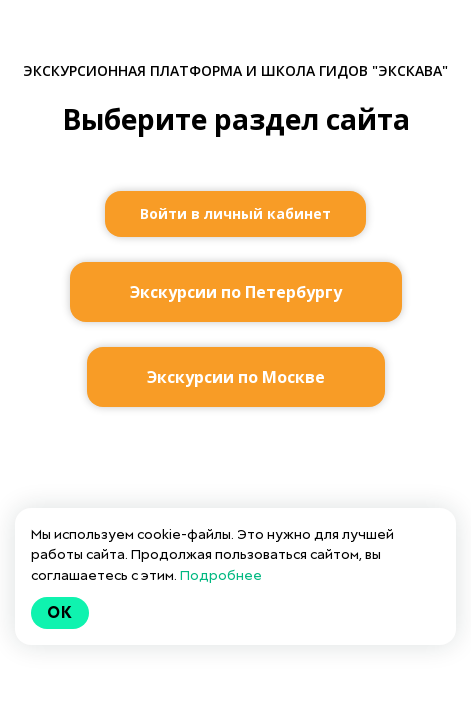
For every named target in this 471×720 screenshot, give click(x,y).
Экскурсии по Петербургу (236, 292)
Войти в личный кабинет (235, 213)
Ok (60, 612)
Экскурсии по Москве (236, 377)
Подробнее (221, 575)
